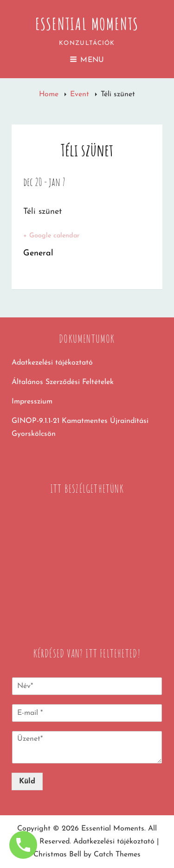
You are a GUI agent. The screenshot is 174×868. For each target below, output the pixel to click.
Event (81, 94)
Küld (27, 781)
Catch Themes (117, 855)
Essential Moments (87, 24)
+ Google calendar (51, 236)
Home (50, 94)
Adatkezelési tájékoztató (52, 363)
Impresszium (32, 402)
